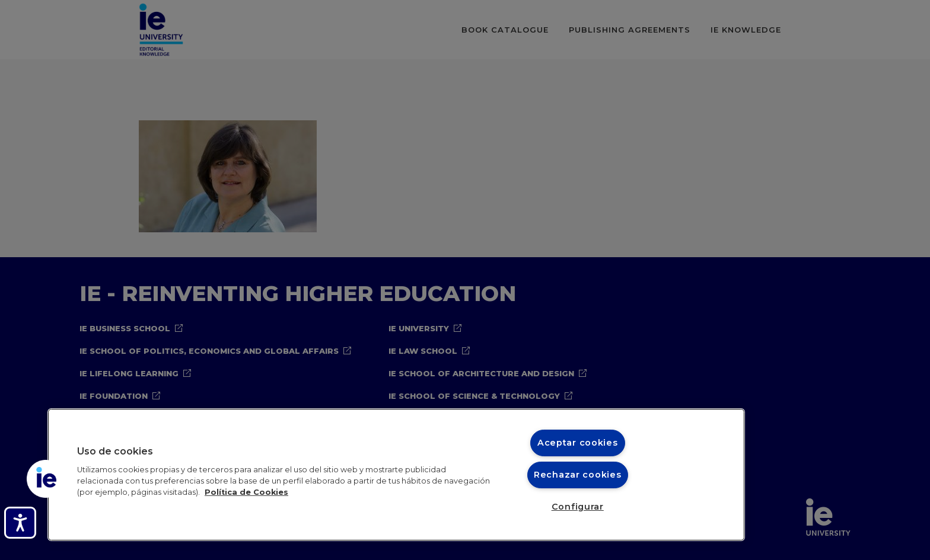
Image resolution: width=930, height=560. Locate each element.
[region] (396, 475)
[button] (46, 479)
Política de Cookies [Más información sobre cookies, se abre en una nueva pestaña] (246, 492)
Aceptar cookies (578, 443)
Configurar (578, 507)
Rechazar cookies (578, 475)
